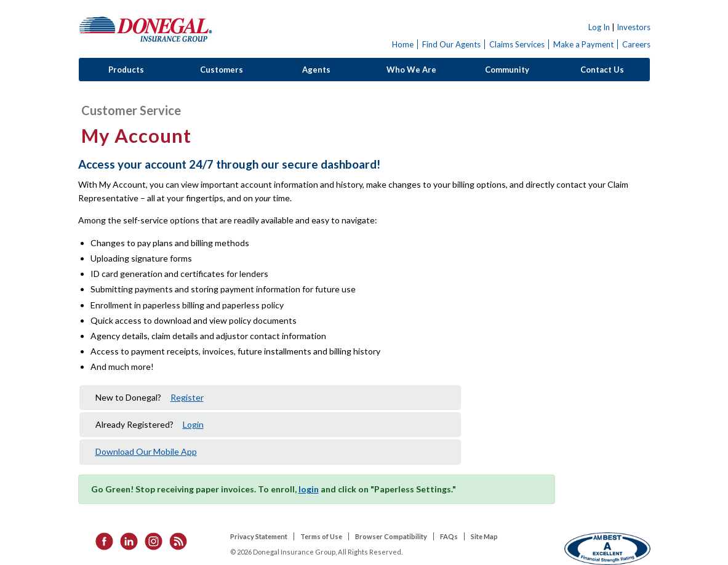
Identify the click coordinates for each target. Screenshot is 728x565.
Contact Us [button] (602, 70)
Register (187, 397)
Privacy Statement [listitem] (259, 536)
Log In (599, 27)
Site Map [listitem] (484, 536)
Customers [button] (222, 70)
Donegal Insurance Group (146, 29)
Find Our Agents (451, 44)
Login (193, 424)
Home (403, 44)
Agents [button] (316, 70)
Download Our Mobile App (146, 451)
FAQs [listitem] (449, 536)
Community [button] (507, 70)
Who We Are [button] (411, 70)
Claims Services (517, 44)
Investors (634, 27)
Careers (636, 44)
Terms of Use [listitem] (321, 536)
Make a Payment (583, 44)
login (309, 489)
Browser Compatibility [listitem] (391, 536)
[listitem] (100, 541)
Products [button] (126, 70)
